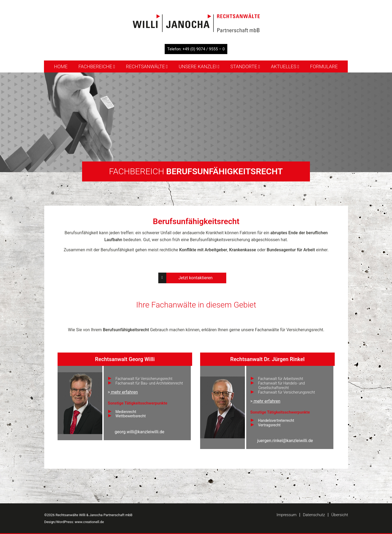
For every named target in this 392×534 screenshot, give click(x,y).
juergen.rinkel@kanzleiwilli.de (285, 441)
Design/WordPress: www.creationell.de (74, 522)
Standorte (245, 66)
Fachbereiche (97, 66)
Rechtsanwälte (147, 66)
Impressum (287, 515)
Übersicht (340, 515)
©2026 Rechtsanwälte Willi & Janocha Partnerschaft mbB (88, 515)
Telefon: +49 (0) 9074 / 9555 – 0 (196, 49)
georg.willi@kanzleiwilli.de (139, 432)
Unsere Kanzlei (199, 66)
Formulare (324, 66)
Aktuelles (285, 66)
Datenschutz (314, 515)
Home (61, 66)
